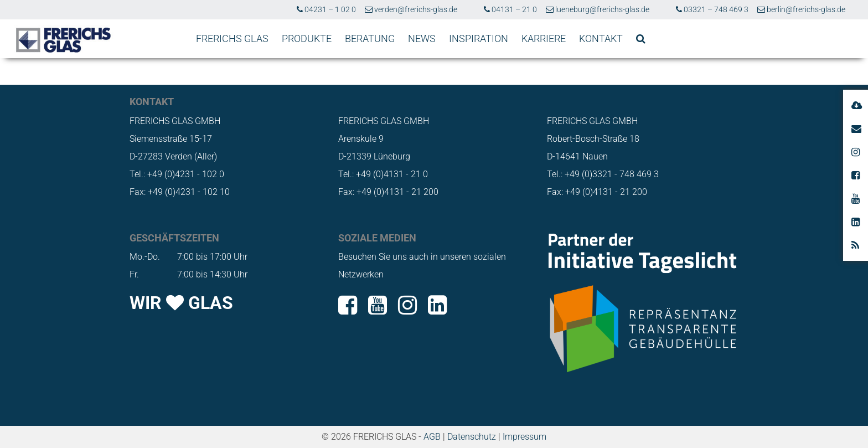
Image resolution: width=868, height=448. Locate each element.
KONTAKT (601, 38)
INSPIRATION (479, 38)
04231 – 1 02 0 (326, 9)
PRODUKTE (307, 38)
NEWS (422, 38)
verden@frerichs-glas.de (411, 9)
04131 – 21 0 (510, 9)
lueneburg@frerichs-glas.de (598, 9)
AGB (432, 437)
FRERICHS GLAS (232, 38)
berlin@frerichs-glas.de (801, 9)
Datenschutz (472, 437)
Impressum (525, 437)
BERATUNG (370, 38)
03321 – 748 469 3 (712, 9)
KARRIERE (544, 38)
